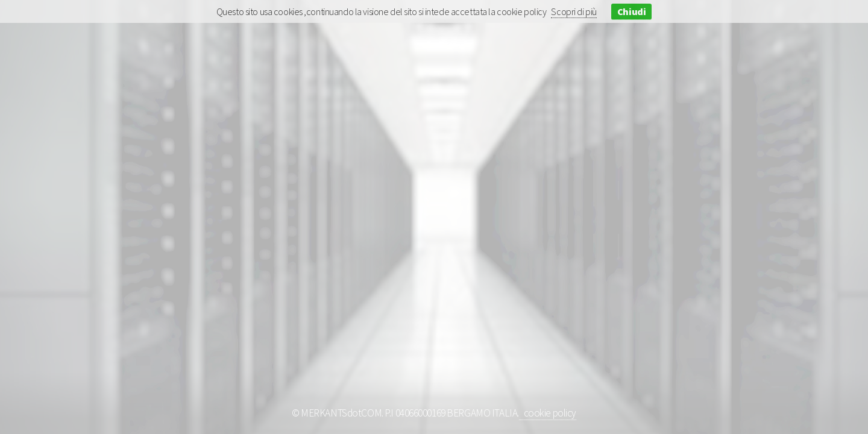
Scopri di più (574, 11)
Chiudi (631, 11)
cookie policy (548, 413)
